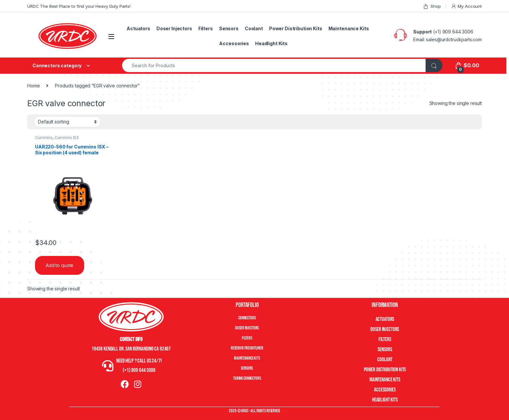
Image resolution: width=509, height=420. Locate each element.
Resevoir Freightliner (247, 348)
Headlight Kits (271, 43)
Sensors (229, 28)
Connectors (247, 318)
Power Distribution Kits (296, 28)
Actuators (138, 28)
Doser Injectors (174, 28)
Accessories (234, 43)
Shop (432, 6)
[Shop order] (67, 122)
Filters (206, 28)
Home (33, 86)
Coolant (254, 28)
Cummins (44, 138)
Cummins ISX (67, 138)
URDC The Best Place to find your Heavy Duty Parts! (79, 6)
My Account (466, 6)
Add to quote (60, 265)
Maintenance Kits (349, 28)
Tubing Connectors (247, 378)
